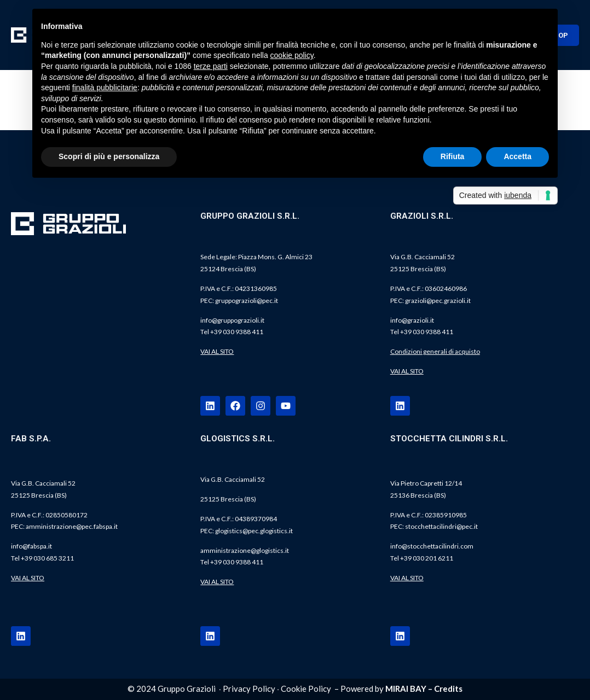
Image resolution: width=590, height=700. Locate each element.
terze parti (211, 66)
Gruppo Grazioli (187, 689)
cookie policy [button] (292, 55)
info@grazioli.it (412, 320)
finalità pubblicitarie (105, 87)
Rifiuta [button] (453, 156)
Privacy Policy (249, 689)
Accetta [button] (517, 156)
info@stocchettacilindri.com (432, 546)
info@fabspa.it (31, 546)
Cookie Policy (306, 689)
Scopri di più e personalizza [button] (109, 156)
